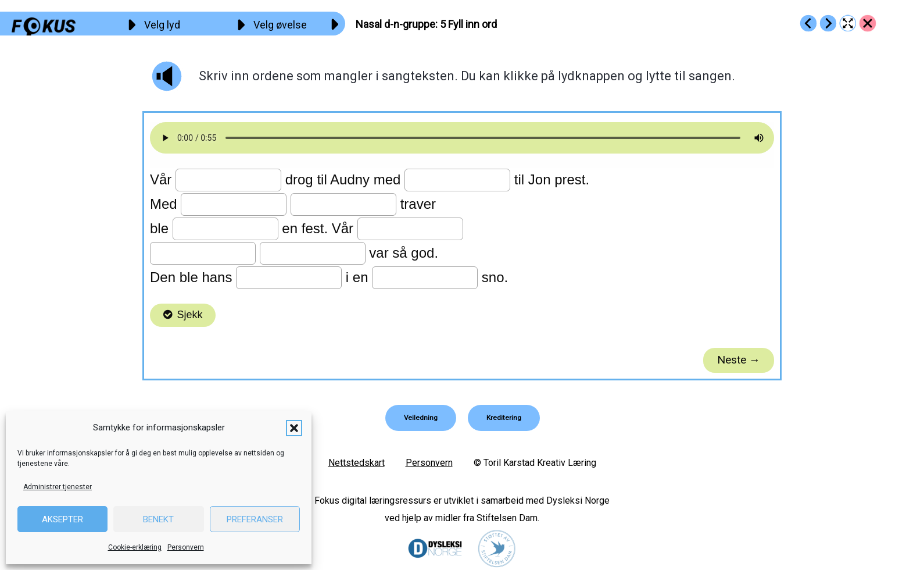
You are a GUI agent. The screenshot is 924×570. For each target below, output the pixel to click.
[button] (294, 428)
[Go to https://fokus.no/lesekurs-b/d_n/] (868, 23)
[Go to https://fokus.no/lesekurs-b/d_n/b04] (808, 23)
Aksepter (62, 519)
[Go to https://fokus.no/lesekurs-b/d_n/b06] (828, 23)
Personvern (186, 547)
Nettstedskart (357, 462)
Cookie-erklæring (135, 547)
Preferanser (255, 519)
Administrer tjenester (58, 487)
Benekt (158, 519)
